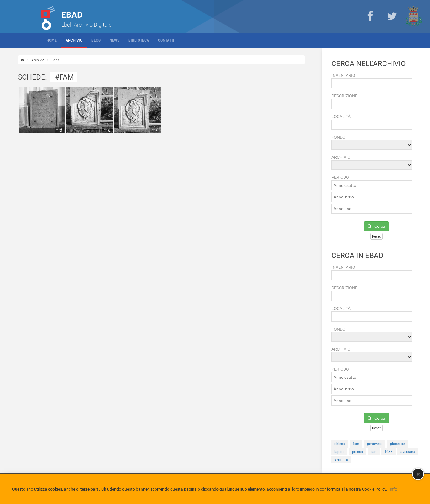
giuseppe (397, 444)
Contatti (166, 40)
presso (357, 452)
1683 (388, 452)
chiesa (340, 444)
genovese (375, 444)
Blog (96, 40)
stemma (341, 459)
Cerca (376, 226)
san (374, 452)
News (115, 40)
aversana (408, 452)
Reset (376, 236)
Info (393, 489)
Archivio (74, 40)
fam (356, 444)
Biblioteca (139, 40)
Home (52, 40)
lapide (339, 452)
